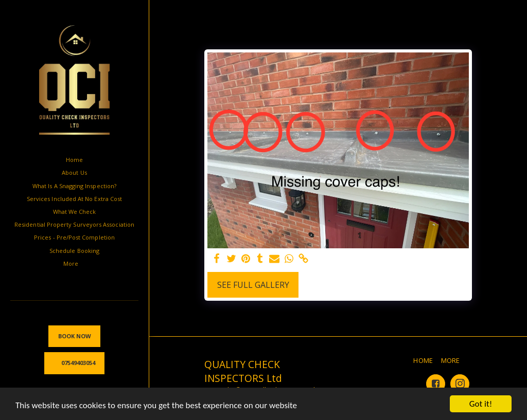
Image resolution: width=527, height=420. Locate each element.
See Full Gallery (253, 285)
